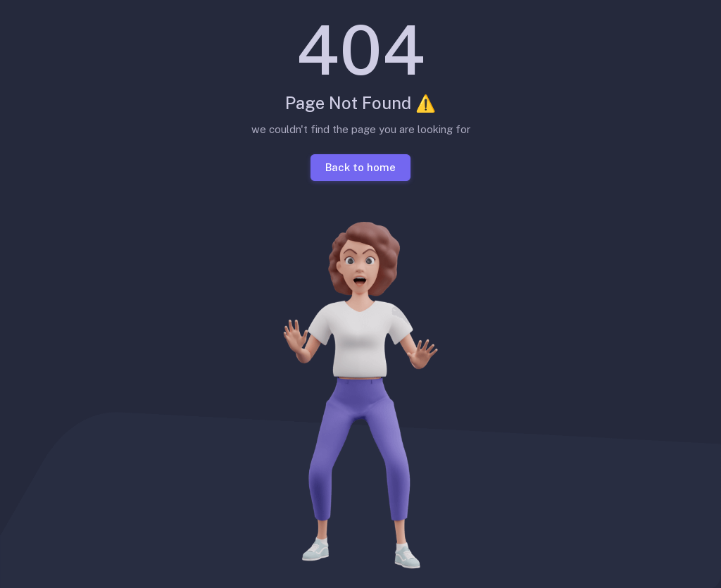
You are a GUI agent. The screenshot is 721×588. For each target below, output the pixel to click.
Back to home (360, 167)
